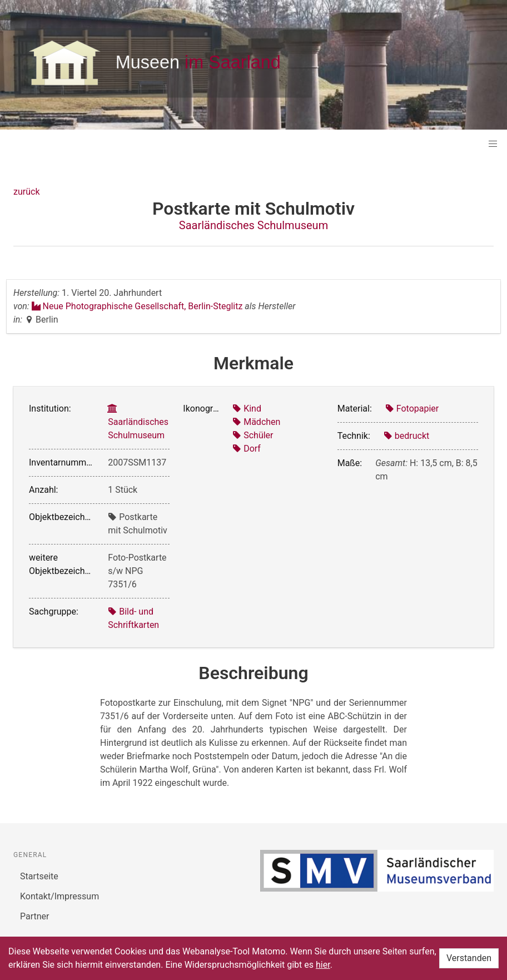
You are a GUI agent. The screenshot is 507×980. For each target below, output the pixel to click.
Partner (35, 916)
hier (323, 965)
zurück (26, 192)
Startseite (39, 876)
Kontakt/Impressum (59, 896)
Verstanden (469, 958)
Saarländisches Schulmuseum (254, 225)
